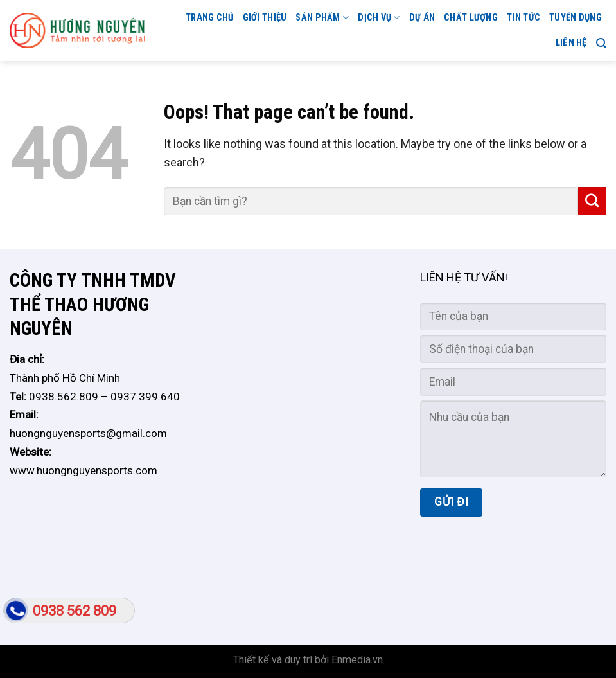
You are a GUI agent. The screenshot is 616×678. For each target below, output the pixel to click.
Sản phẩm (322, 18)
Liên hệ (571, 43)
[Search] (601, 43)
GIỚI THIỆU (265, 18)
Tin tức (524, 18)
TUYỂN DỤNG (576, 18)
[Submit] (592, 201)
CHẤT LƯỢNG (471, 18)
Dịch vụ (379, 18)
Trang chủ (210, 18)
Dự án (422, 18)
